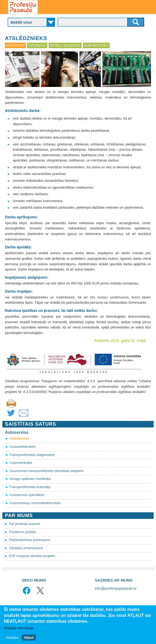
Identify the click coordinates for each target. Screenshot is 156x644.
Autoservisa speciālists (27, 495)
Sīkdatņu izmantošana (26, 548)
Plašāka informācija (19, 628)
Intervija (37, 45)
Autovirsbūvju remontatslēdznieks (35, 503)
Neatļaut (12, 638)
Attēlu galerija (65, 45)
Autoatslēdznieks (23, 447)
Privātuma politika (22, 532)
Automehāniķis (21, 463)
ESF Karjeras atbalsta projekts (32, 556)
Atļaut (29, 638)
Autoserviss (17, 432)
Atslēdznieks (19, 438)
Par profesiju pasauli (24, 524)
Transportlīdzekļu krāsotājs (30, 487)
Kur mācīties (96, 45)
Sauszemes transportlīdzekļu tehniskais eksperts (47, 471)
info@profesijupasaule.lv (115, 588)
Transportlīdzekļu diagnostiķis (32, 455)
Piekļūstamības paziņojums (30, 540)
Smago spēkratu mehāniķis (30, 479)
